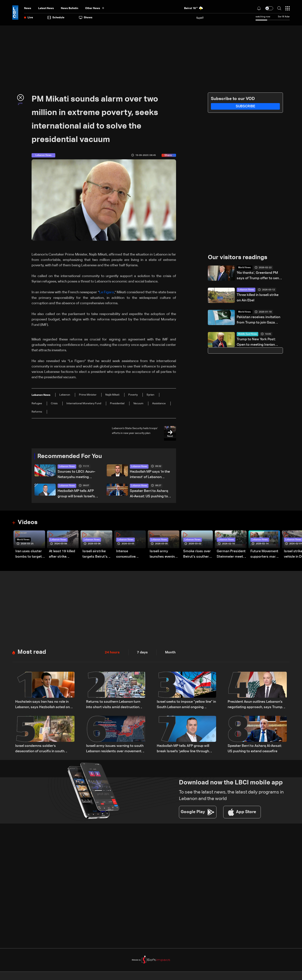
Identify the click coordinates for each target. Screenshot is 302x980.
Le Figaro (107, 292)
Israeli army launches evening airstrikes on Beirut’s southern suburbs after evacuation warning (163, 555)
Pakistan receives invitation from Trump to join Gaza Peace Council (258, 321)
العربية (200, 18)
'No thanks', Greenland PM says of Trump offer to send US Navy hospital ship (259, 276)
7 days (142, 653)
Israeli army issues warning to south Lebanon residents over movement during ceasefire (115, 749)
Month (170, 653)
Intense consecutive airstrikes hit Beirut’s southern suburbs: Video (130, 555)
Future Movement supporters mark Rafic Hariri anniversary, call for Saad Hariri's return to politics (264, 555)
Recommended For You (71, 456)
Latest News (46, 8)
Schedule (56, 18)
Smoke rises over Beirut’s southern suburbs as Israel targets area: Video (197, 555)
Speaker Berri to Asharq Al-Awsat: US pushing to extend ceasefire (149, 494)
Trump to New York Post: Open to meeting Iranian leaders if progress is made (258, 343)
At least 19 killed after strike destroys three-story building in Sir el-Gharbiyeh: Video (62, 555)
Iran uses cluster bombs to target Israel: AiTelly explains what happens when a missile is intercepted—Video (29, 555)
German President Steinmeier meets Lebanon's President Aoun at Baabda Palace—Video (231, 555)
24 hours (112, 653)
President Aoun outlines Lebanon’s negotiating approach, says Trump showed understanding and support (256, 705)
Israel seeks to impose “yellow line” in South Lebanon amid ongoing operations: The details (186, 705)
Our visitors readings (239, 258)
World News (244, 268)
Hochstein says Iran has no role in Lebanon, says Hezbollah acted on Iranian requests (42, 705)
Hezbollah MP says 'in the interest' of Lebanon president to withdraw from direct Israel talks (150, 475)
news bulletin (70, 8)
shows (86, 18)
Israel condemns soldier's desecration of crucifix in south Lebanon (40, 749)
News (28, 8)
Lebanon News (67, 466)
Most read (32, 652)
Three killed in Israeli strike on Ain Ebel (258, 298)
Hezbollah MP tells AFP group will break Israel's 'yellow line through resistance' (76, 494)
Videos (28, 523)
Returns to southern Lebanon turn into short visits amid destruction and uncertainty (113, 705)
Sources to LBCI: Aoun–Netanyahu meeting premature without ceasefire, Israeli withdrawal (76, 475)
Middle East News (247, 334)
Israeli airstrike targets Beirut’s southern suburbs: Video (97, 555)
